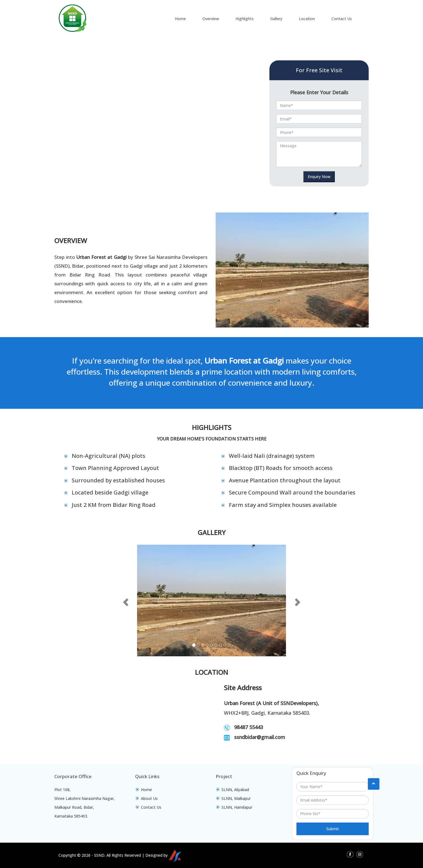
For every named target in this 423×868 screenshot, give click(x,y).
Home (180, 19)
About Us (149, 798)
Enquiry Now (319, 177)
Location (307, 19)
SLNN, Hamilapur (237, 807)
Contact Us (342, 19)
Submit (333, 829)
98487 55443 (249, 727)
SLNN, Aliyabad (235, 790)
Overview (211, 19)
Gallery (276, 19)
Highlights (245, 19)
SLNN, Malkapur (236, 798)
